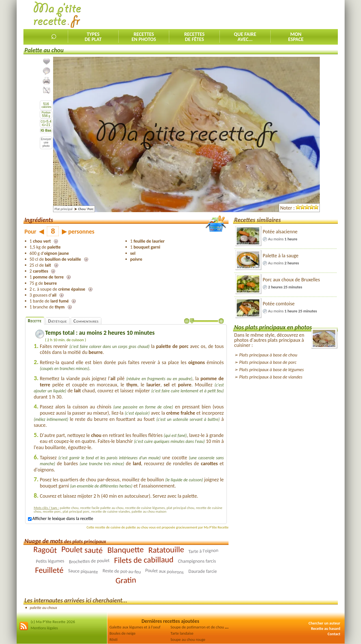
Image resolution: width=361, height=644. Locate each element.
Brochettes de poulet (89, 561)
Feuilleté (49, 570)
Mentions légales (44, 628)
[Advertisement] (235, 14)
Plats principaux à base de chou (268, 355)
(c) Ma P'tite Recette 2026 (53, 622)
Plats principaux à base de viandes (271, 377)
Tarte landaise (182, 633)
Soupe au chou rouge (188, 639)
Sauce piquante (83, 571)
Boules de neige (123, 633)
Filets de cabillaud (144, 560)
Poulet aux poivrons (165, 571)
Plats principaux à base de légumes (272, 370)
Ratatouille (166, 550)
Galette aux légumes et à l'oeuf (135, 627)
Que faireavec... (245, 37)
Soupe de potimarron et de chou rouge (203, 627)
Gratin (126, 580)
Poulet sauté (82, 550)
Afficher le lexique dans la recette (61, 518)
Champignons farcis (197, 561)
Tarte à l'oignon (204, 551)
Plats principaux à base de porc (268, 362)
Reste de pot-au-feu (122, 571)
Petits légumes (50, 561)
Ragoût (45, 550)
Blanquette (125, 550)
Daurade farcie (202, 571)
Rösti (114, 639)
